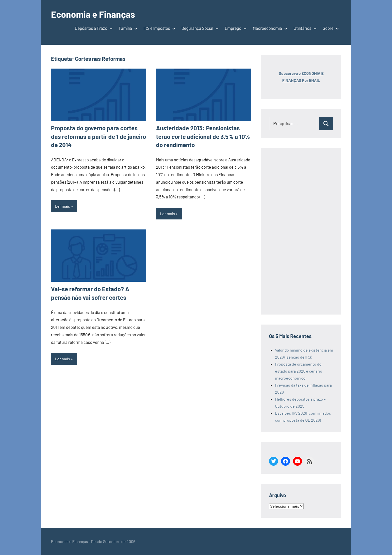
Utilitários (304, 28)
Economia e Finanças (93, 14)
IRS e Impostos (158, 28)
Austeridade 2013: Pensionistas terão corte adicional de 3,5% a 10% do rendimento (203, 136)
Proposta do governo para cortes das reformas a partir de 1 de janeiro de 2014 (98, 136)
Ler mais (62, 206)
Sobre (330, 28)
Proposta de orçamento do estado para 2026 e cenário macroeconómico (299, 371)
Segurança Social (199, 28)
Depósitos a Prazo (93, 28)
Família (127, 28)
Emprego (235, 28)
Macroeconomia (269, 28)
